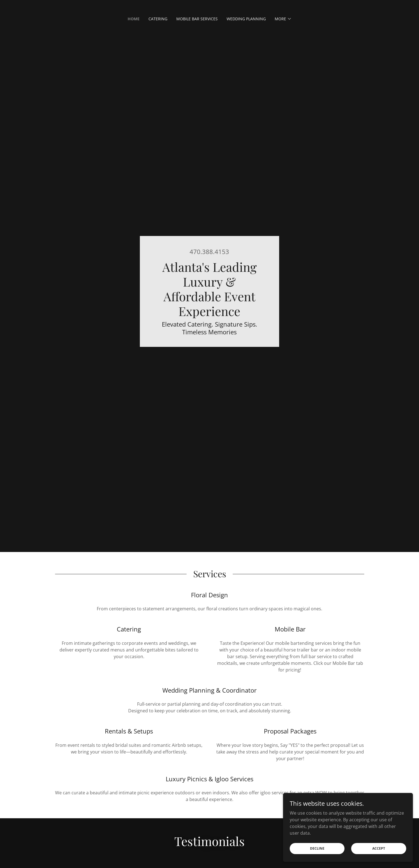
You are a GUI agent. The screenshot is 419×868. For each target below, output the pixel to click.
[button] (283, 19)
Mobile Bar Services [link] (197, 19)
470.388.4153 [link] (209, 252)
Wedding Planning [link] (246, 19)
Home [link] (134, 19)
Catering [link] (158, 19)
